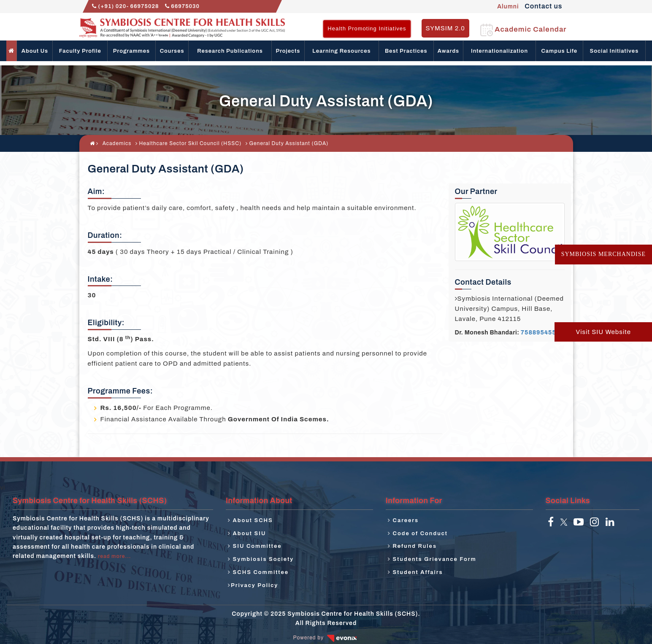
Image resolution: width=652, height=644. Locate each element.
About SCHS (250, 520)
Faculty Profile (80, 51)
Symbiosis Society (261, 559)
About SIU (247, 534)
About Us (35, 51)
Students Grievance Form (432, 559)
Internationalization (499, 51)
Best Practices (406, 51)
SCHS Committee (258, 572)
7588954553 (540, 333)
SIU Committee (255, 546)
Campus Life (559, 51)
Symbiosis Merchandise (603, 254)
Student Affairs (415, 572)
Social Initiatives (614, 51)
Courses (172, 51)
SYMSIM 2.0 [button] (445, 28)
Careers (403, 520)
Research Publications (230, 51)
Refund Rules (412, 546)
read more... (114, 556)
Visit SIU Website (603, 332)
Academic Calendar (523, 29)
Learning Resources (341, 51)
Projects (288, 51)
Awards (448, 51)
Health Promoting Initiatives (367, 28)
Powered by (326, 638)
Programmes (131, 51)
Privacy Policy (253, 585)
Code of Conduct (418, 534)
